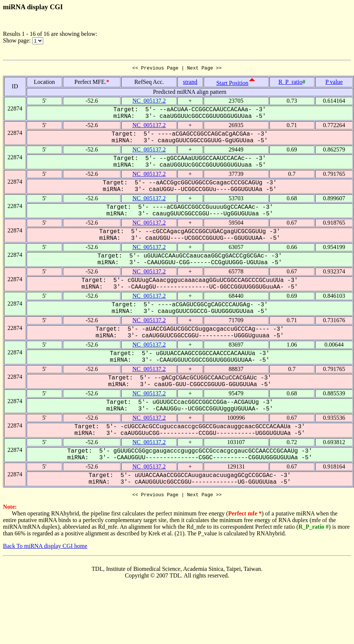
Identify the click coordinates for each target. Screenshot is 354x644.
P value (334, 83)
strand (190, 83)
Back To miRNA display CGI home (45, 548)
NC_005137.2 (149, 102)
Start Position (232, 84)
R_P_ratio (290, 83)
